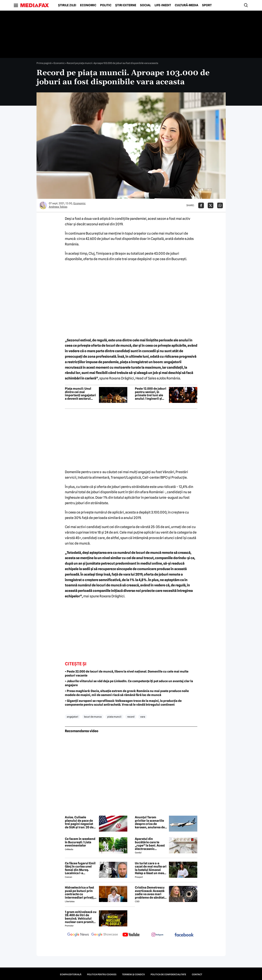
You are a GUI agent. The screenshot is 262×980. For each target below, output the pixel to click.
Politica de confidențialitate (168, 975)
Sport (207, 5)
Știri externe (126, 5)
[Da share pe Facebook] (201, 205)
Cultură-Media (187, 5)
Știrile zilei (67, 5)
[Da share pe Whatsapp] (220, 205)
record (131, 717)
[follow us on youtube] (131, 935)
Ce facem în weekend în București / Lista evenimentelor (80, 842)
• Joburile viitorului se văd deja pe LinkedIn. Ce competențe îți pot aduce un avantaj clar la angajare (129, 683)
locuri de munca (93, 717)
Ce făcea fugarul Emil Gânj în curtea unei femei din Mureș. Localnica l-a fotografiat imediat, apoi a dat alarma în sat (80, 868)
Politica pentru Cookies (102, 975)
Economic (88, 5)
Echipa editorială (71, 975)
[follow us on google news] (78, 935)
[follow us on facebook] (184, 935)
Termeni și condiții (133, 975)
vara (143, 717)
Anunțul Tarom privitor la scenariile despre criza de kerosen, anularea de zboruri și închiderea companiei (150, 822)
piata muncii (114, 717)
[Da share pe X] (211, 205)
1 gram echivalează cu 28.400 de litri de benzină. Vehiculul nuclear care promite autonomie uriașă (81, 917)
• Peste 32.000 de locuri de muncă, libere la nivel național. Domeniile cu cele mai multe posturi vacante (127, 673)
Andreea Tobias (58, 207)
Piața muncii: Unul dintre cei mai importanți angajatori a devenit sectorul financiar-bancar (80, 394)
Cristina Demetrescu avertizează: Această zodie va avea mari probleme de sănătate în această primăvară (150, 893)
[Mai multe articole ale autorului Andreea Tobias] (43, 205)
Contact (197, 975)
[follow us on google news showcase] (105, 935)
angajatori (73, 717)
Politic (106, 5)
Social (145, 5)
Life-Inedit (163, 5)
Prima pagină (44, 63)
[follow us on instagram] (158, 935)
